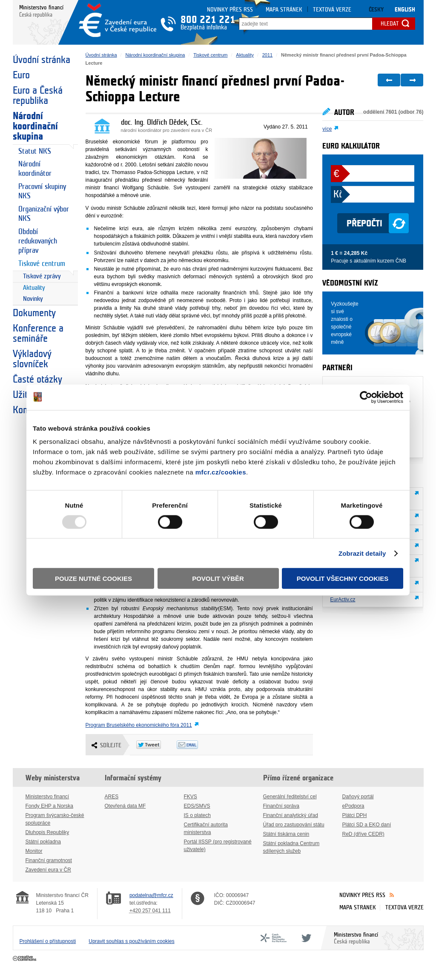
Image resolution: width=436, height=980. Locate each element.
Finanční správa (281, 806)
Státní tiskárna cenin (286, 834)
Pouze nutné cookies (93, 579)
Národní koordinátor (35, 169)
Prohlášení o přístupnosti (48, 941)
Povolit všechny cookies (343, 579)
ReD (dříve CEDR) (363, 834)
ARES (112, 797)
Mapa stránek (284, 10)
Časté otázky (37, 380)
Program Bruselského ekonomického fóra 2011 (139, 725)
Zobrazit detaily (362, 553)
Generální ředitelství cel (290, 797)
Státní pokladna (43, 842)
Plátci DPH (355, 815)
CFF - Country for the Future (274, 938)
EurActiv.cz (343, 600)
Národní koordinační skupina (35, 126)
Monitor (34, 851)
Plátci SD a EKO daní (367, 825)
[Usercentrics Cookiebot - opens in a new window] (366, 397)
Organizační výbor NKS (44, 214)
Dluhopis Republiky (47, 832)
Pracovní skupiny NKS (42, 191)
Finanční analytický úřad (291, 815)
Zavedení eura (118, 20)
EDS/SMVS (197, 806)
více (327, 129)
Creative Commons (25, 959)
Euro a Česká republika (38, 96)
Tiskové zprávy (42, 276)
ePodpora (353, 806)
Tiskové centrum (42, 264)
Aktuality (34, 288)
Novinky (33, 299)
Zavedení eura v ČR (48, 870)
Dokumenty (34, 313)
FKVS (191, 797)
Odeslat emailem (197, 745)
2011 (267, 55)
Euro (21, 75)
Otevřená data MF (125, 806)
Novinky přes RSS (230, 10)
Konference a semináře (38, 334)
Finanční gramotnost (49, 860)
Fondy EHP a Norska (50, 806)
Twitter (305, 938)
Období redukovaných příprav (38, 241)
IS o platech (197, 815)
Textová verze (332, 10)
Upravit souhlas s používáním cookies (131, 941)
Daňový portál (358, 797)
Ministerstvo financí (47, 797)
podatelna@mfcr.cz (151, 895)
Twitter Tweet (156, 745)
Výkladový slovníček (32, 359)
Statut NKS (35, 151)
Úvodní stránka (42, 60)
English (405, 10)
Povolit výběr (218, 579)
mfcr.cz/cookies (221, 472)
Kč (338, 194)
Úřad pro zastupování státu (294, 825)
